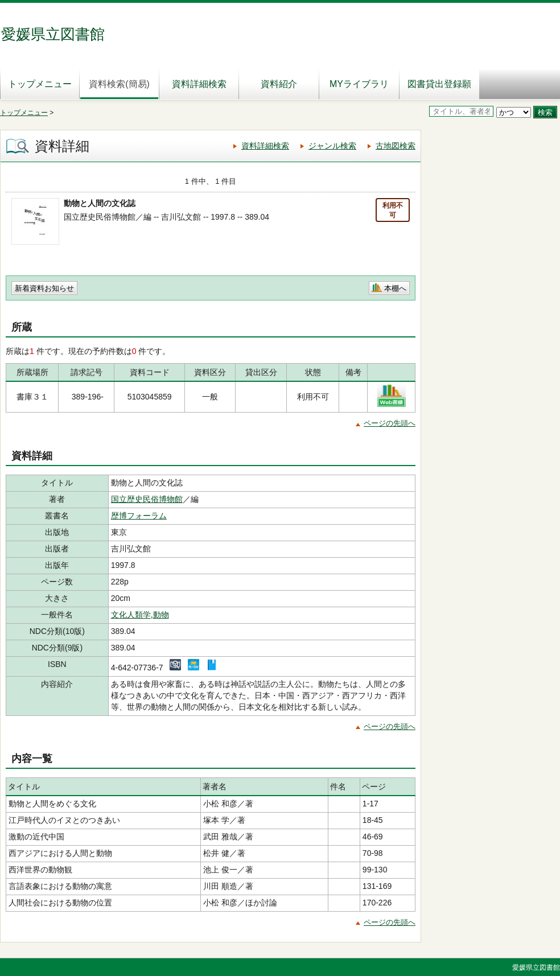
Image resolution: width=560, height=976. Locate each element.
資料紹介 (279, 84)
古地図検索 (396, 146)
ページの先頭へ (390, 423)
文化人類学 (131, 615)
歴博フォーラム (139, 516)
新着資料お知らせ (44, 288)
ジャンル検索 (332, 146)
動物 (161, 615)
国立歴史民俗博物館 (147, 499)
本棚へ (395, 288)
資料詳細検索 (199, 84)
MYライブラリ (359, 84)
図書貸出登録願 (439, 84)
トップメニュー (40, 84)
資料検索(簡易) (119, 84)
